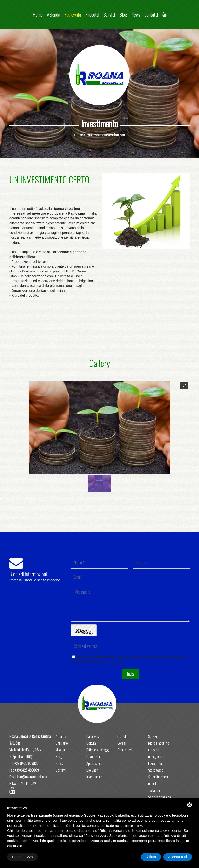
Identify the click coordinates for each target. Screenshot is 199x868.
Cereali (122, 743)
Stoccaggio (156, 770)
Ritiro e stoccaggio (99, 750)
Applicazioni (94, 763)
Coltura (91, 743)
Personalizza (22, 857)
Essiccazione (156, 763)
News (136, 14)
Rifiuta (151, 857)
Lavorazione (94, 756)
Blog (123, 14)
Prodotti (92, 14)
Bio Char (92, 770)
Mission (60, 750)
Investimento (95, 777)
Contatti (151, 14)
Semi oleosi (125, 750)
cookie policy (133, 826)
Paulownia (73, 14)
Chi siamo (62, 743)
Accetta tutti (178, 857)
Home (38, 14)
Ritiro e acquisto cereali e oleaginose (159, 750)
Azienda (53, 14)
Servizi (109, 14)
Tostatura (154, 790)
